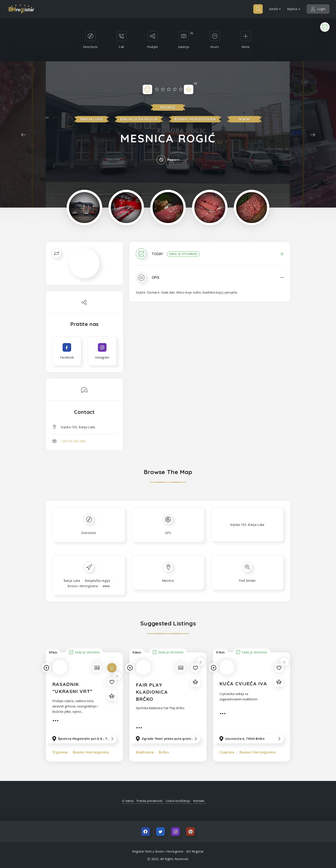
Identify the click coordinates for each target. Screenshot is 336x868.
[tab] (210, 257)
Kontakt (199, 801)
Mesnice (168, 107)
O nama (128, 801)
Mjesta (294, 9)
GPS (168, 533)
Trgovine (60, 752)
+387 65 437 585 (73, 441)
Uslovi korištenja (178, 801)
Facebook (145, 832)
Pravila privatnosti (150, 801)
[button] (210, 257)
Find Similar (247, 581)
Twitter (160, 832)
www (244, 119)
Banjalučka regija (139, 119)
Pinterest (190, 832)
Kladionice (145, 752)
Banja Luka (92, 119)
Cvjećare (227, 752)
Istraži (275, 9)
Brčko (163, 752)
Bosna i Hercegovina (195, 119)
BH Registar (195, 851)
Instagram (175, 832)
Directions (89, 533)
